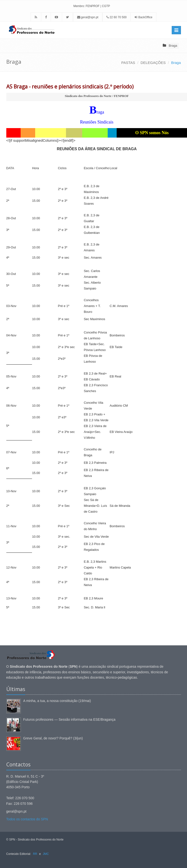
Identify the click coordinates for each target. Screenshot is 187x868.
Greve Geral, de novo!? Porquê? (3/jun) (53, 738)
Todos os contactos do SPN (27, 819)
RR (35, 854)
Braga (173, 46)
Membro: (79, 6)
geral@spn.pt (88, 17)
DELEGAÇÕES (153, 63)
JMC (46, 854)
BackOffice (145, 17)
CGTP (106, 6)
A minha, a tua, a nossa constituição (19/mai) (57, 701)
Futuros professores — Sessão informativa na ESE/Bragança (69, 719)
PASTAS (128, 63)
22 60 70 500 (117, 17)
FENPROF (93, 6)
